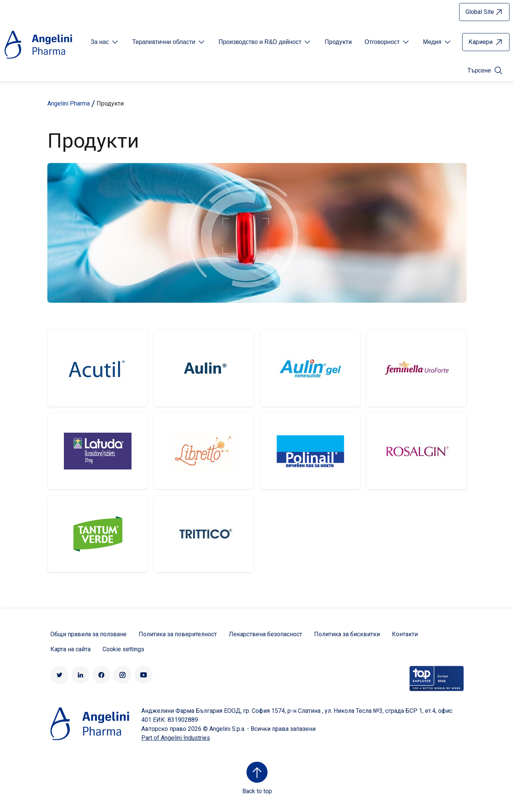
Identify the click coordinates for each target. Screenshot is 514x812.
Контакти (405, 634)
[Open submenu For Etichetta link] (105, 42)
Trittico (204, 534)
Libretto (204, 451)
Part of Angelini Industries (176, 738)
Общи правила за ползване (88, 634)
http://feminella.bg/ (416, 368)
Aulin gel (310, 368)
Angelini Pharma (69, 103)
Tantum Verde (98, 534)
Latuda (98, 451)
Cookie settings (123, 649)
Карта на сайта (70, 649)
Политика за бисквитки (347, 634)
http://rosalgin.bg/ (416, 451)
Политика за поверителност (178, 634)
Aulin (204, 368)
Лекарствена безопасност (265, 634)
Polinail (310, 451)
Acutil (98, 368)
